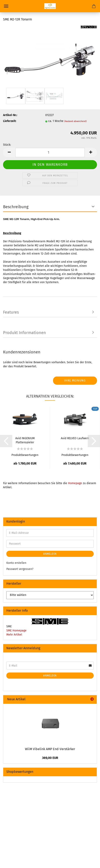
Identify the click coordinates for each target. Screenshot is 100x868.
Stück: (7, 145)
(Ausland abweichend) (76, 121)
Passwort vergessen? (20, 569)
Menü (6, 6)
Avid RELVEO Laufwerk (75, 438)
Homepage (75, 483)
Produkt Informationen (24, 333)
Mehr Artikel (14, 635)
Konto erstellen (16, 563)
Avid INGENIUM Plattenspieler (25, 440)
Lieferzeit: (10, 121)
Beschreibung (16, 207)
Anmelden (50, 554)
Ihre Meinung (75, 380)
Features (11, 312)
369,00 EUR (50, 758)
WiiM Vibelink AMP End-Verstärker (50, 749)
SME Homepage (16, 631)
